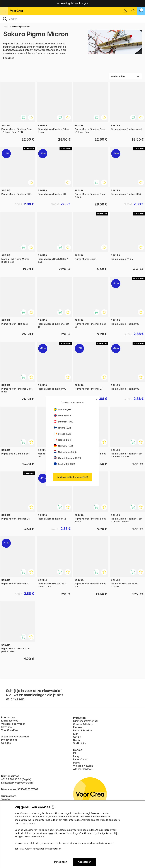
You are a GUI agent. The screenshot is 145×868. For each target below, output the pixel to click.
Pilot (76, 753)
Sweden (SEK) (63, 410)
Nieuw (77, 740)
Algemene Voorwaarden (15, 737)
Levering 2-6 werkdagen (73, 3)
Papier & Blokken (83, 730)
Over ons (6, 727)
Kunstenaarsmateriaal (85, 721)
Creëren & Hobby (83, 724)
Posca (77, 763)
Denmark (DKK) (64, 422)
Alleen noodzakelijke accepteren (43, 849)
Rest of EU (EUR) (64, 464)
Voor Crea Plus (10, 730)
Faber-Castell (81, 759)
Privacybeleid (9, 740)
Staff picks (79, 743)
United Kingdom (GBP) (67, 458)
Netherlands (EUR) (65, 452)
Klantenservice (10, 721)
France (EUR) (62, 440)
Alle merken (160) (83, 769)
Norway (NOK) (63, 416)
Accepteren (84, 862)
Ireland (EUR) (62, 434)
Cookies (6, 743)
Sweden (6, 799)
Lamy (76, 756)
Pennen (77, 727)
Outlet (77, 737)
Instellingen (61, 862)
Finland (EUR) (63, 428)
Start (6, 27)
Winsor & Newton (83, 766)
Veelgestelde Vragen (13, 724)
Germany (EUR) (64, 446)
